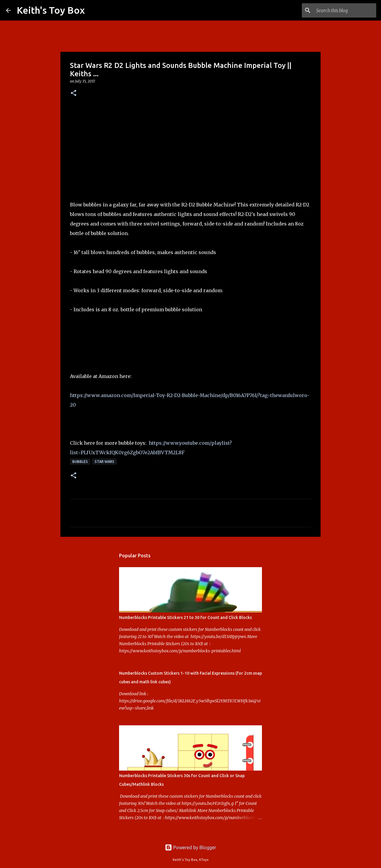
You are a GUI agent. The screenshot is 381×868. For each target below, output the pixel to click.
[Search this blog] (345, 10)
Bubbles (80, 462)
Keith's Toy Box (51, 10)
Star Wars (104, 462)
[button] (74, 93)
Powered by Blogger (190, 847)
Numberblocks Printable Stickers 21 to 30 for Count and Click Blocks (185, 617)
